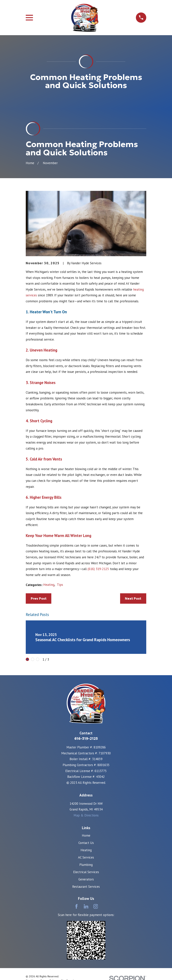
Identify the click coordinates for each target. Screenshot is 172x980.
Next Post (133, 539)
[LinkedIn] (86, 847)
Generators (86, 820)
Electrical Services (86, 812)
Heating (49, 525)
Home (86, 776)
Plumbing (86, 805)
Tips (60, 525)
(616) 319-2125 (98, 510)
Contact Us (86, 783)
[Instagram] (96, 847)
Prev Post (39, 539)
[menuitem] (31, 921)
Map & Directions (86, 756)
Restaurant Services (86, 827)
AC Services (86, 798)
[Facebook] (76, 847)
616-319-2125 (86, 679)
